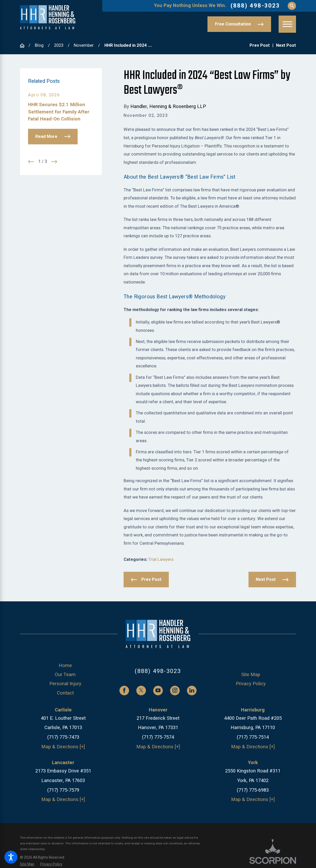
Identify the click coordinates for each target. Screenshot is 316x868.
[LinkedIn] (192, 691)
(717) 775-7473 (63, 737)
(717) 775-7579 (63, 790)
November (84, 45)
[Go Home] (24, 46)
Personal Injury (65, 684)
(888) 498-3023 (255, 6)
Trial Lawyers (161, 560)
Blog (39, 45)
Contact (65, 693)
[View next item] (54, 162)
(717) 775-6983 (253, 790)
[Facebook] (124, 691)
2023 (59, 45)
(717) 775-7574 (158, 737)
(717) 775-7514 (253, 737)
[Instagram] (175, 691)
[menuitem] (65, 666)
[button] (11, 857)
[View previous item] (31, 162)
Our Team (65, 675)
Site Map (251, 675)
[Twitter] (141, 691)
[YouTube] (158, 691)
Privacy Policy (251, 684)
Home (65, 666)
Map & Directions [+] (63, 747)
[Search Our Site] (292, 6)
